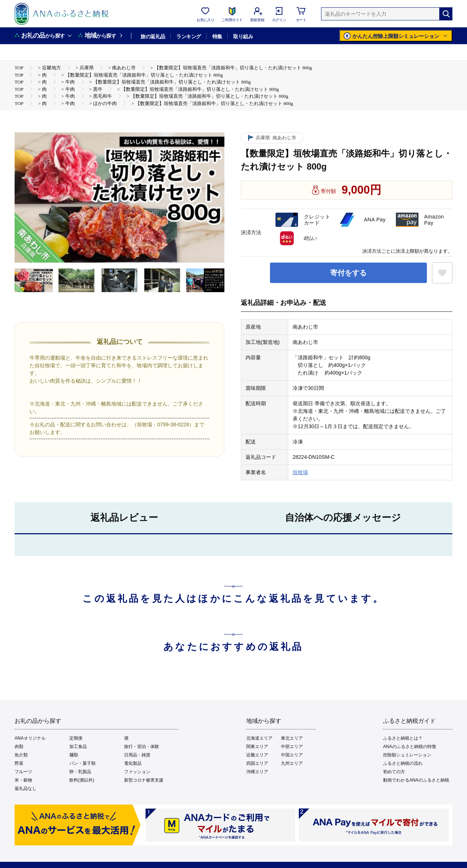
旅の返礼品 (153, 36)
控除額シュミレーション (407, 755)
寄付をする (348, 273)
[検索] (446, 14)
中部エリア (292, 747)
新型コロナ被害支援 (144, 780)
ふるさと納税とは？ (403, 738)
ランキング (188, 36)
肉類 (19, 747)
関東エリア (257, 747)
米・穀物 (23, 780)
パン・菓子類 (82, 763)
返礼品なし (26, 788)
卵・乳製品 (80, 772)
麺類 (74, 755)
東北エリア (292, 738)
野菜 (19, 763)
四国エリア (257, 763)
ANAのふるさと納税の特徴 (410, 747)
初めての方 (394, 772)
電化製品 (133, 763)
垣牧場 (300, 472)
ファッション (137, 772)
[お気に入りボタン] (442, 273)
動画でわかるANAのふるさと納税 (416, 780)
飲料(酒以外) (82, 780)
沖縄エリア (257, 772)
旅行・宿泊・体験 (142, 747)
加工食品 (78, 747)
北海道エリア (259, 738)
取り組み (243, 36)
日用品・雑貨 (137, 755)
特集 (217, 36)
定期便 (76, 738)
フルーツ (23, 772)
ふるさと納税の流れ (403, 763)
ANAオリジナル (30, 738)
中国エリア (292, 755)
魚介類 (21, 755)
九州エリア (292, 763)
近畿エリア (257, 755)
